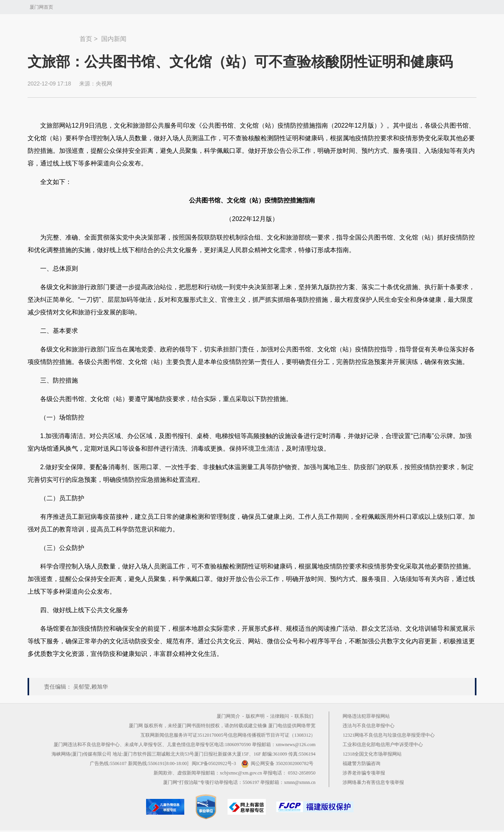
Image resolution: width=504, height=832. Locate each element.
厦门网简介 (228, 716)
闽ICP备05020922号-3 (214, 763)
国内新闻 (114, 39)
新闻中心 (54, 35)
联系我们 (304, 716)
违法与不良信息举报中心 (369, 726)
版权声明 (255, 716)
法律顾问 (280, 716)
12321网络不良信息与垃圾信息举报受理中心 (389, 735)
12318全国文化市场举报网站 (372, 754)
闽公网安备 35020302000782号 (277, 763)
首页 (86, 39)
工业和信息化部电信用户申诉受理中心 (383, 745)
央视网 (104, 84)
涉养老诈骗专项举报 (364, 773)
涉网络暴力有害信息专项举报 (373, 782)
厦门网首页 (41, 7)
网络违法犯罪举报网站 (366, 716)
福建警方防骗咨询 (361, 763)
